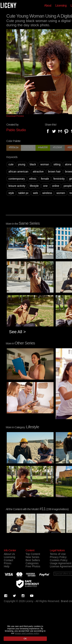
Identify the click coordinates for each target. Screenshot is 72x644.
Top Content (33, 554)
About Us (9, 554)
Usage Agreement (60, 563)
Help (7, 566)
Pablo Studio (16, 130)
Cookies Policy (59, 560)
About (48, 6)
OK (25, 639)
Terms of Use (58, 554)
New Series (32, 557)
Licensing (61, 6)
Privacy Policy (58, 557)
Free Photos (33, 566)
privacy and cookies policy (27, 633)
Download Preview (15, 116)
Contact (8, 560)
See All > (17, 332)
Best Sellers (33, 560)
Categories (32, 563)
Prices (8, 563)
